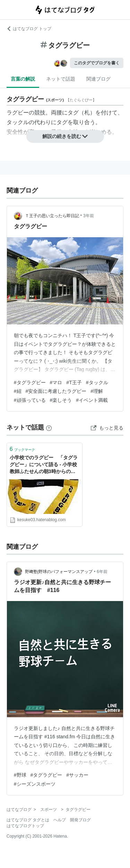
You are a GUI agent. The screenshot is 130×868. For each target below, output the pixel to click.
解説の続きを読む (65, 136)
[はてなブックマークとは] (49, 427)
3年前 (89, 216)
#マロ (56, 382)
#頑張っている (30, 400)
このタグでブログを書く (97, 63)
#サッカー (77, 775)
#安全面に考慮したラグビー (56, 391)
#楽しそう (61, 400)
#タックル (97, 382)
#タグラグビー (30, 382)
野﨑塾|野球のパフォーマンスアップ (59, 572)
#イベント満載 (92, 400)
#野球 (20, 775)
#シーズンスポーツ (35, 784)
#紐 (18, 391)
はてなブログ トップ (29, 29)
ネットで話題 (61, 79)
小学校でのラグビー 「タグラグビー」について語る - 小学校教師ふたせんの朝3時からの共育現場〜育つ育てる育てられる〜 (44, 465)
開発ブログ (80, 820)
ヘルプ (60, 820)
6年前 (102, 572)
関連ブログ (98, 79)
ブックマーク (22, 449)
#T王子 (74, 382)
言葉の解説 (23, 79)
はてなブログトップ (25, 826)
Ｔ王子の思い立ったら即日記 (52, 216)
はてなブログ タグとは (28, 820)
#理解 (97, 391)
